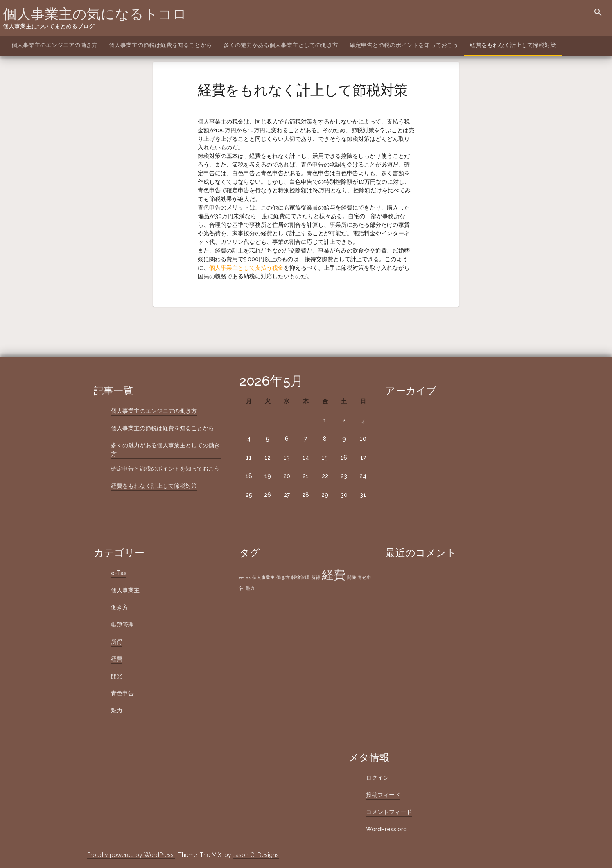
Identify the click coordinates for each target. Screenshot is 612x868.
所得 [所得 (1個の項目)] (316, 577)
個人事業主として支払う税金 (246, 268)
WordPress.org (386, 829)
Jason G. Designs (256, 855)
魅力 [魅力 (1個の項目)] (250, 588)
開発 (117, 676)
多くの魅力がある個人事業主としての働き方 (281, 45)
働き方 (120, 607)
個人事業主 (125, 590)
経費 (117, 659)
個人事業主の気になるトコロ (95, 14)
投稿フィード (383, 795)
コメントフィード (389, 812)
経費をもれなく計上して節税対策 (513, 45)
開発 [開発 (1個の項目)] (352, 577)
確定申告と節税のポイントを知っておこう (404, 45)
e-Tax (119, 573)
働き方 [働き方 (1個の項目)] (283, 577)
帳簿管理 (122, 625)
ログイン (377, 778)
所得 (117, 642)
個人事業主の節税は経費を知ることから (160, 45)
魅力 (117, 710)
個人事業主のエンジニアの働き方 (54, 45)
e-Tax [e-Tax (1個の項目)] (245, 577)
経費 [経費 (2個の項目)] (334, 575)
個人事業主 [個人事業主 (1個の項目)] (263, 577)
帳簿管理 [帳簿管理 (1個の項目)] (300, 577)
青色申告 (122, 693)
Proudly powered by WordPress (131, 855)
